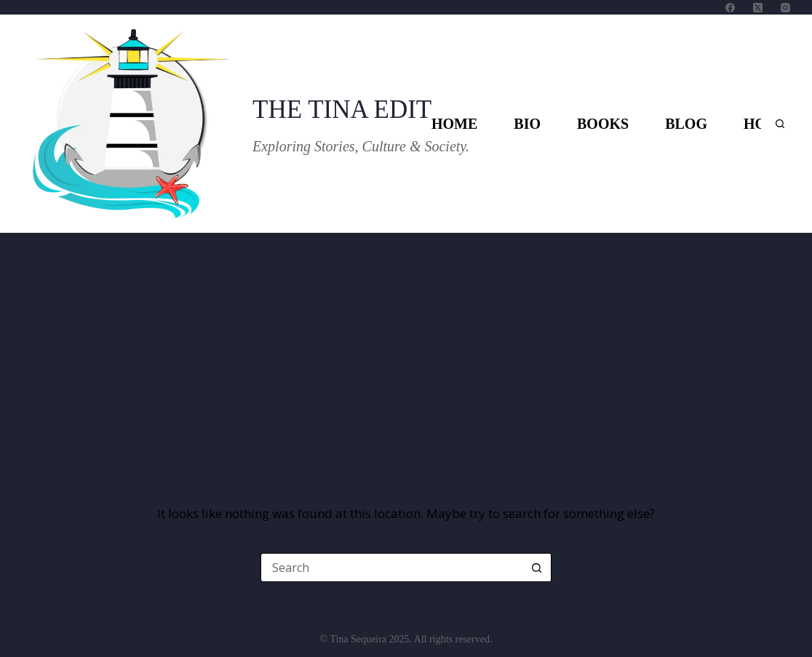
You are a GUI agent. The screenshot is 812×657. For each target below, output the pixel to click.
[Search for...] (391, 568)
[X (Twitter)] (758, 8)
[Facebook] (730, 8)
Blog (686, 124)
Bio (527, 124)
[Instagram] (785, 8)
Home (454, 124)
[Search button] (537, 568)
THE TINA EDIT (342, 109)
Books (603, 124)
